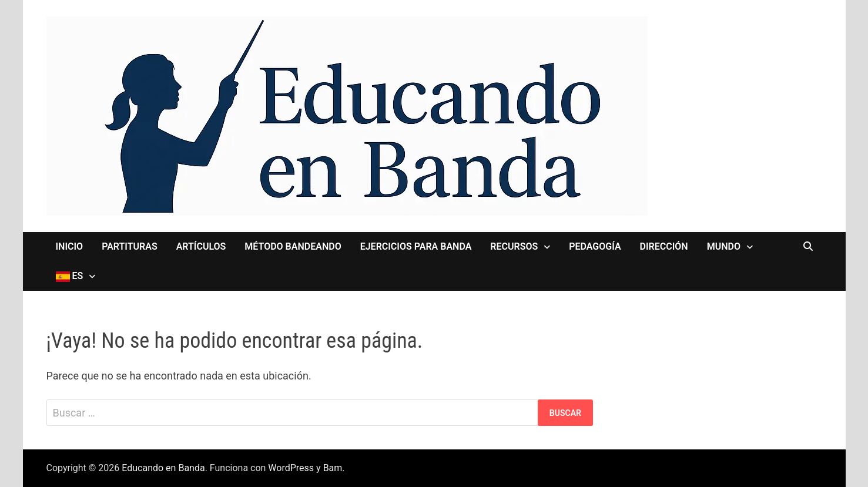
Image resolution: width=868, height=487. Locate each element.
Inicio (70, 246)
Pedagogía (595, 246)
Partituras (130, 246)
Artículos (201, 246)
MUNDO (724, 246)
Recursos (514, 246)
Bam (333, 468)
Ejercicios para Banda (416, 246)
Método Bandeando (293, 246)
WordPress (291, 468)
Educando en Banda (163, 468)
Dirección (664, 246)
